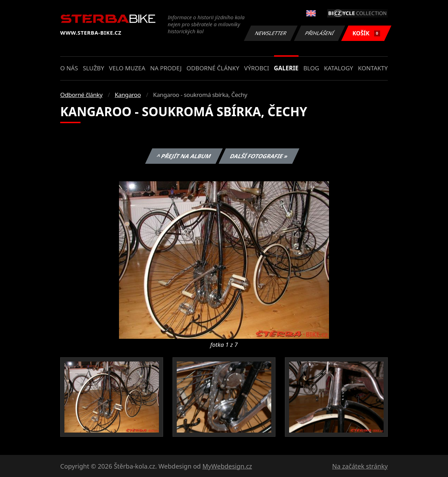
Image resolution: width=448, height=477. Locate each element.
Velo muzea (127, 68)
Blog (311, 68)
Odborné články (213, 68)
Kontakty (373, 68)
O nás (69, 68)
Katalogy (339, 68)
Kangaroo (128, 95)
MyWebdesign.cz (227, 466)
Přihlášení (319, 33)
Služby (94, 68)
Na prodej (166, 68)
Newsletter (271, 33)
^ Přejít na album (184, 156)
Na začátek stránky (360, 466)
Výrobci (256, 68)
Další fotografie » (259, 156)
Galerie (286, 68)
